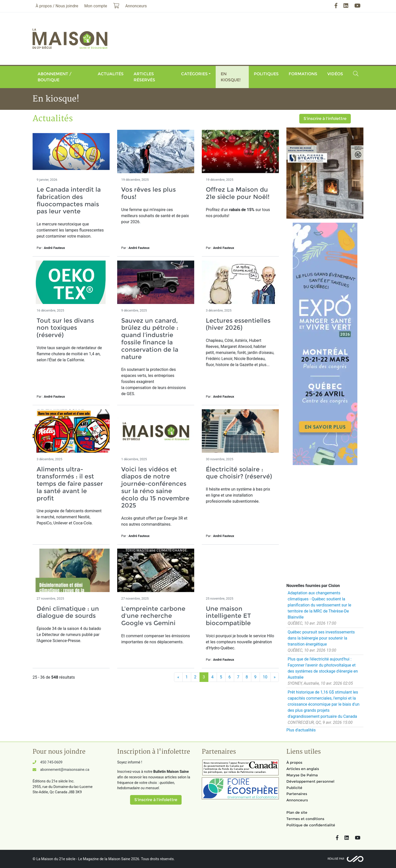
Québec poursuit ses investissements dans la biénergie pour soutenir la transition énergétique (321, 638)
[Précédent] (178, 677)
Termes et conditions (305, 819)
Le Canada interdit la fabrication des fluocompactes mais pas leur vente (69, 200)
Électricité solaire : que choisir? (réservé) (239, 473)
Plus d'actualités (301, 730)
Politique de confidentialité (311, 825)
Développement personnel (310, 781)
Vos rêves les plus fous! (148, 193)
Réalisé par (336, 859)
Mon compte (96, 6)
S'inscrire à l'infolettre (325, 119)
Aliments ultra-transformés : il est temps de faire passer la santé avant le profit (70, 484)
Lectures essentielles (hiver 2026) (238, 324)
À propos (294, 762)
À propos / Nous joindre (57, 6)
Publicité (294, 788)
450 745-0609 (51, 762)
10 (265, 677)
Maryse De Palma (302, 775)
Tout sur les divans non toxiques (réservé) (65, 328)
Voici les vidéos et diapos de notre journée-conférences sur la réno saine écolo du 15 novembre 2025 (155, 487)
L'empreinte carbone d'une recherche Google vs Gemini (153, 616)
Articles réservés (144, 77)
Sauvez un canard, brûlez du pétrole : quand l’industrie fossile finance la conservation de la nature (150, 339)
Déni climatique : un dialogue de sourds (68, 612)
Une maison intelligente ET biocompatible (228, 616)
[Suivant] (275, 677)
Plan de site (297, 812)
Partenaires (297, 794)
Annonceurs (297, 800)
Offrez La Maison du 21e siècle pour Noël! (238, 193)
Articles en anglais (303, 769)
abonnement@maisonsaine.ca (65, 770)
